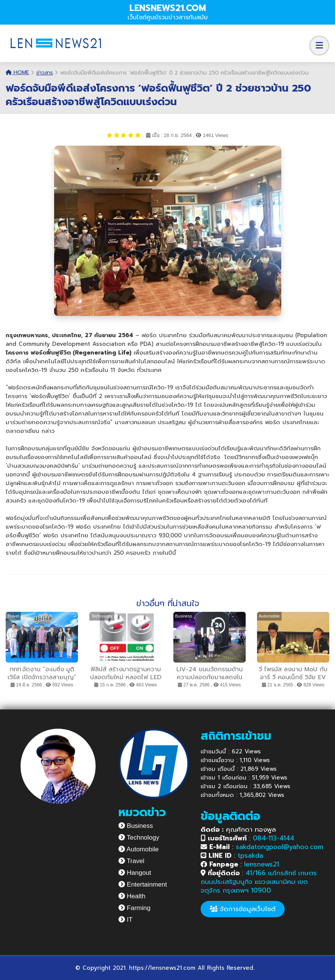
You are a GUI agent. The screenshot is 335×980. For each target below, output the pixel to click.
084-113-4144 (273, 838)
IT (125, 920)
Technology (139, 838)
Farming (134, 908)
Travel (131, 861)
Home (17, 72)
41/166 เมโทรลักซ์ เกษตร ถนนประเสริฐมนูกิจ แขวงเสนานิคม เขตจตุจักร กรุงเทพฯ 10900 (259, 882)
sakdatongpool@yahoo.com (280, 847)
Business (136, 826)
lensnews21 (262, 864)
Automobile (139, 849)
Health (132, 896)
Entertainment (143, 884)
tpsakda (250, 856)
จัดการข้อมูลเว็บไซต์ (243, 909)
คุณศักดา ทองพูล (238, 829)
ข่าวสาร (45, 73)
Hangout (135, 873)
